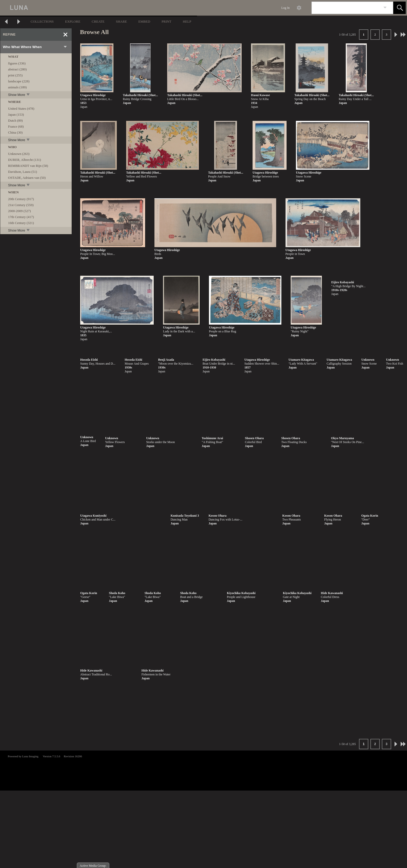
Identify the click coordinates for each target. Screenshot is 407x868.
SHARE (121, 21)
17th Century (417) (21, 217)
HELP (187, 21)
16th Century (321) (21, 223)
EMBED (144, 21)
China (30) (15, 132)
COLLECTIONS (42, 21)
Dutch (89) (15, 120)
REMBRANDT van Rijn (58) (28, 166)
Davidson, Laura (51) (23, 172)
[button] (399, 8)
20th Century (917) (21, 199)
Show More (19, 95)
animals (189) (17, 87)
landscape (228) (19, 81)
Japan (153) (16, 114)
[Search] (346, 8)
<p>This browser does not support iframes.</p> (203, 770)
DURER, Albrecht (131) (25, 160)
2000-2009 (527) (19, 211)
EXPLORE (73, 21)
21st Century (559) (21, 205)
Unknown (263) (19, 154)
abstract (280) (17, 69)
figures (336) (17, 63)
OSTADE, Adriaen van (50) (27, 178)
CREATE (98, 21)
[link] (385, 8)
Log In (286, 8)
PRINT (167, 21)
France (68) (16, 126)
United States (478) (21, 108)
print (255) (15, 75)
